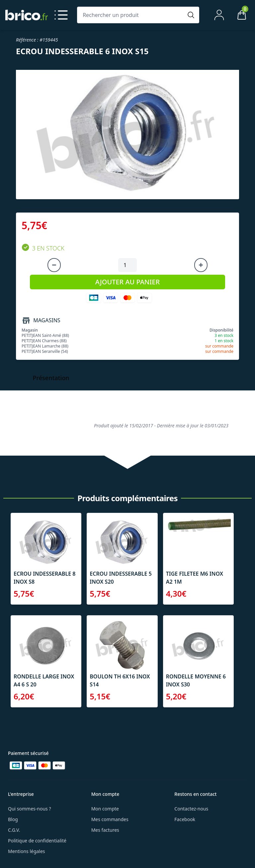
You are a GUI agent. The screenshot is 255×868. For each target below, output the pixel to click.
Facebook (185, 819)
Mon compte (105, 809)
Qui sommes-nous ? (30, 809)
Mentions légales (27, 851)
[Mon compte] (219, 15)
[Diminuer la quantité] (54, 265)
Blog (13, 819)
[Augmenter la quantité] (201, 265)
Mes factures (105, 830)
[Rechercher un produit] (131, 15)
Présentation (51, 378)
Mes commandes (110, 819)
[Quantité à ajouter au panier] (127, 265)
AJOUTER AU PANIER (127, 282)
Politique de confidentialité (37, 841)
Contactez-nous (191, 809)
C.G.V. (14, 830)
